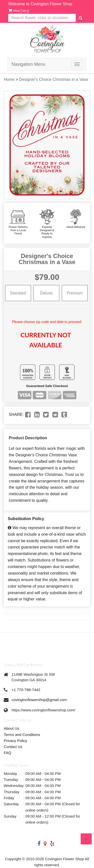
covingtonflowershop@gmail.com (39, 700)
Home (9, 79)
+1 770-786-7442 (26, 690)
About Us (12, 728)
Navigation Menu (28, 64)
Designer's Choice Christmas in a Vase (54, 79)
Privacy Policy (15, 741)
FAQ (8, 753)
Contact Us (13, 747)
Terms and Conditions (22, 735)
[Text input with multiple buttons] (42, 18)
